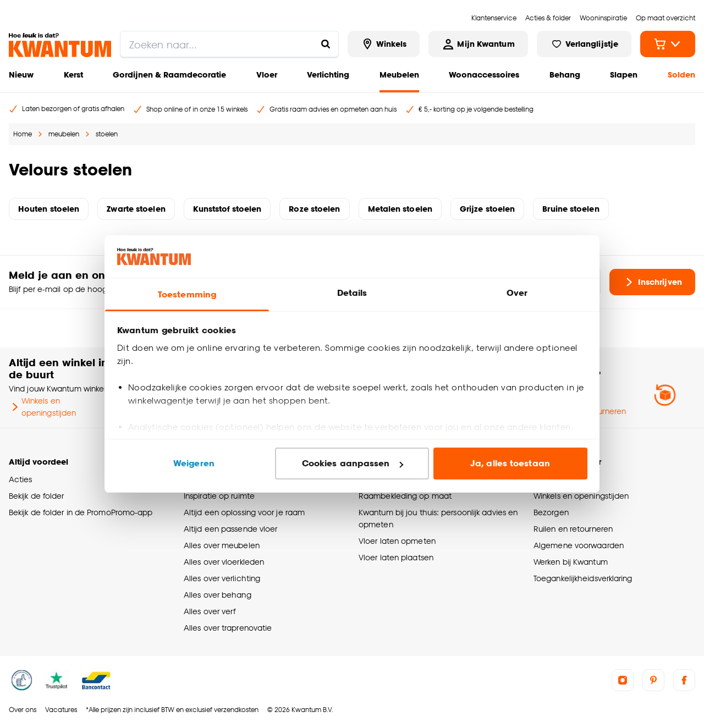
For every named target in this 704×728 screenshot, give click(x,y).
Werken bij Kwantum (571, 562)
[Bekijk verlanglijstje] (584, 44)
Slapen (624, 75)
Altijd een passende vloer (230, 529)
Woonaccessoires (484, 75)
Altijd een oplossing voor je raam (244, 512)
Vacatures (61, 710)
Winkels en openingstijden (42, 407)
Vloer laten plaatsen (396, 557)
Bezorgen (551, 512)
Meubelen (399, 75)
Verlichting (328, 75)
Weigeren (194, 463)
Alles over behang (218, 595)
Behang (565, 75)
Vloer (267, 75)
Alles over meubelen (222, 545)
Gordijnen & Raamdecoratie (169, 75)
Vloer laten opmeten (397, 541)
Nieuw (21, 75)
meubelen (64, 134)
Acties (21, 479)
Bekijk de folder (37, 496)
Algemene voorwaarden (579, 545)
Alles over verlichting (222, 578)
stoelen (107, 134)
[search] (229, 44)
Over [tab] (517, 293)
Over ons (23, 710)
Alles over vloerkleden (224, 562)
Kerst (73, 75)
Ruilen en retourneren (573, 529)
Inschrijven (652, 282)
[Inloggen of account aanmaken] (478, 44)
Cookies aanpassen (353, 463)
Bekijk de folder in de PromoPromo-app (81, 512)
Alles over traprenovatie (228, 628)
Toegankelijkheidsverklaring (583, 578)
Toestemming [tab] (187, 294)
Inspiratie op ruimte (219, 496)
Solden (681, 75)
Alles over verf (210, 611)
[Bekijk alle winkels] (384, 44)
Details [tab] (352, 293)
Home (23, 134)
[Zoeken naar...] (326, 44)
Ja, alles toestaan (510, 463)
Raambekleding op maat (405, 496)
